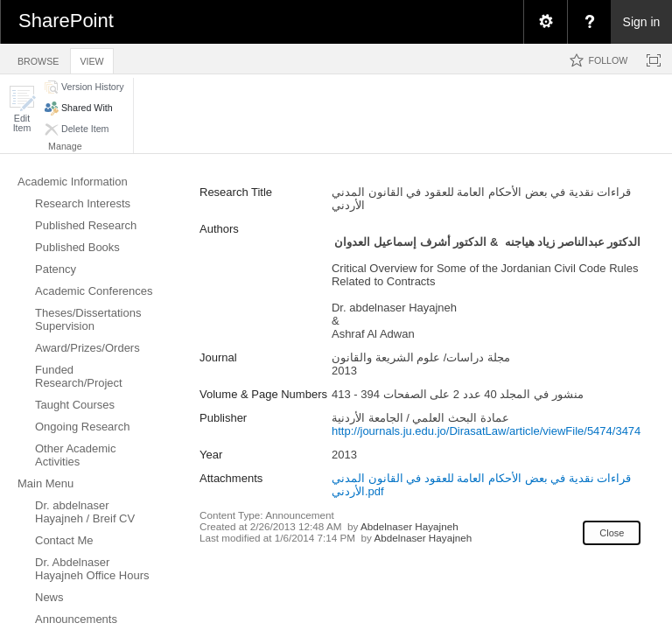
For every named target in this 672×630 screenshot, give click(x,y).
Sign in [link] (642, 22)
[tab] (38, 58)
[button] (22, 109)
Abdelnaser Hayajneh (409, 526)
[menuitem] (545, 22)
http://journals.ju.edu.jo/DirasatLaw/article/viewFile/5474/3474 (486, 431)
